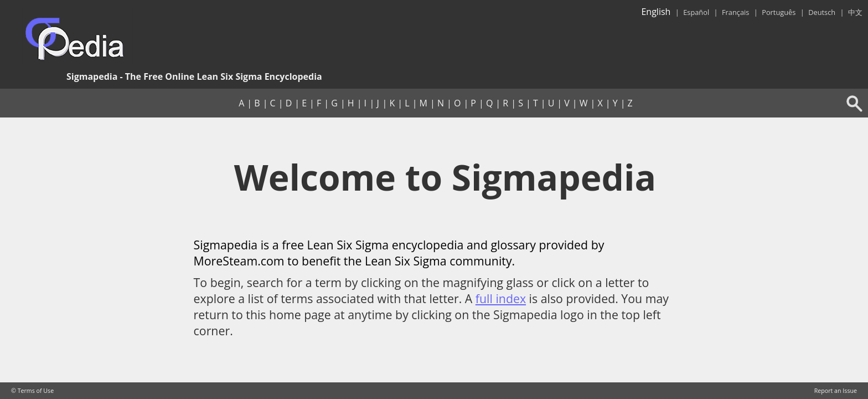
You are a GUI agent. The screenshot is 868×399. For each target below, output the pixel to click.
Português (779, 12)
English (656, 12)
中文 (855, 12)
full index (501, 298)
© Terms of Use (32, 391)
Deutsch (822, 12)
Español (696, 12)
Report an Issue (836, 391)
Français (735, 12)
